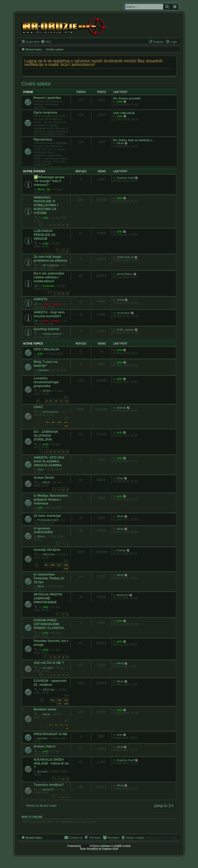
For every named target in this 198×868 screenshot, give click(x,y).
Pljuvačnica (43, 139)
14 (61, 725)
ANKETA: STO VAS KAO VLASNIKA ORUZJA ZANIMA (49, 461)
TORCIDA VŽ (125, 257)
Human (121, 408)
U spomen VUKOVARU (43, 530)
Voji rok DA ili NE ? (49, 663)
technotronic (51, 412)
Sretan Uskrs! (45, 746)
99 (53, 422)
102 (66, 426)
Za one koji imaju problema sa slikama (51, 259)
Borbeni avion (45, 709)
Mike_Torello (51, 304)
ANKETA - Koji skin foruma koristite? (49, 314)
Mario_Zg (44, 189)
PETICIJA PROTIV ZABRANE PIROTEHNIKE (48, 598)
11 (61, 401)
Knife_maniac (125, 330)
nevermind (123, 313)
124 (52, 700)
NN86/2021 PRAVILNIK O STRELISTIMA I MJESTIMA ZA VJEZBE (46, 205)
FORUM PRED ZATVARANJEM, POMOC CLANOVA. (49, 624)
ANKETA (41, 299)
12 (67, 401)
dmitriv (47, 391)
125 (59, 700)
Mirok (121, 143)
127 (59, 704)
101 (66, 422)
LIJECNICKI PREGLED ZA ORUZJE (45, 235)
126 (66, 700)
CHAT (38, 407)
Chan (120, 478)
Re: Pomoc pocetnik (127, 98)
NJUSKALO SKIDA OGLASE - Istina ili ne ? (51, 763)
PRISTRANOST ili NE (51, 734)
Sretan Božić (44, 478)
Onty (40, 469)
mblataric (43, 370)
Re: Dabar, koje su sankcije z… (134, 140)
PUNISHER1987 (48, 520)
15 (67, 725)
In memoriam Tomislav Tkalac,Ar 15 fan (49, 578)
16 (67, 728)
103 (66, 568)
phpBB (86, 846)
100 (59, 422)
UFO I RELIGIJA (124, 113)
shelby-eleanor (52, 334)
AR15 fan (49, 554)
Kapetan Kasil (126, 178)
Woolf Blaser (125, 274)
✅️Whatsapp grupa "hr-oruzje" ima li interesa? (49, 181)
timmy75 (48, 789)
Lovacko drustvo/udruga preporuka (46, 382)
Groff (120, 747)
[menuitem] (46, 42)
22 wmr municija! (48, 516)
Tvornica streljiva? (49, 785)
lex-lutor (48, 668)
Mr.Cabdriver (51, 265)
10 (55, 401)
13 (55, 725)
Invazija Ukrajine (47, 550)
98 (47, 422)
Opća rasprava (45, 112)
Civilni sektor (36, 84)
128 (66, 704)
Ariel (120, 735)
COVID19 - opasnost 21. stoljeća (50, 683)
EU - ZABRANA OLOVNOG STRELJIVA (46, 436)
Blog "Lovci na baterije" (46, 364)
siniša (120, 300)
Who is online (32, 817)
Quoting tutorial (47, 329)
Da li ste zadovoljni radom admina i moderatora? (49, 277)
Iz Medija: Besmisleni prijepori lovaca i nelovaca (51, 499)
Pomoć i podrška (47, 98)
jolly (120, 101)
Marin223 (123, 595)
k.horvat (48, 286)
